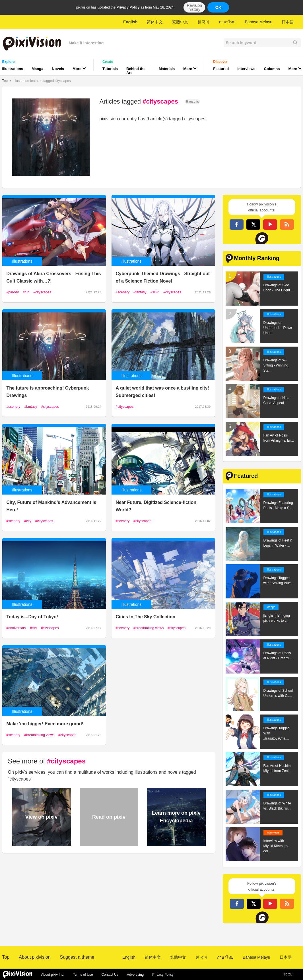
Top (5, 81)
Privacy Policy (128, 7)
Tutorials (110, 69)
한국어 (203, 22)
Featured (221, 69)
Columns (272, 69)
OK (218, 7)
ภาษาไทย (227, 22)
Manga (37, 69)
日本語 (288, 22)
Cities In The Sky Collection (146, 617)
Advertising (135, 975)
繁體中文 (180, 22)
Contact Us (110, 975)
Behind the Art (136, 71)
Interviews (246, 69)
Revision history (194, 7)
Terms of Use (83, 975)
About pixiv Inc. (53, 975)
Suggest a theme (77, 957)
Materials (167, 69)
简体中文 (155, 22)
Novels (58, 69)
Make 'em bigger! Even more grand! (45, 724)
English (130, 22)
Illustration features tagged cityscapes (42, 81)
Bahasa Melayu (258, 22)
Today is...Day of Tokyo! (32, 617)
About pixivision (35, 957)
